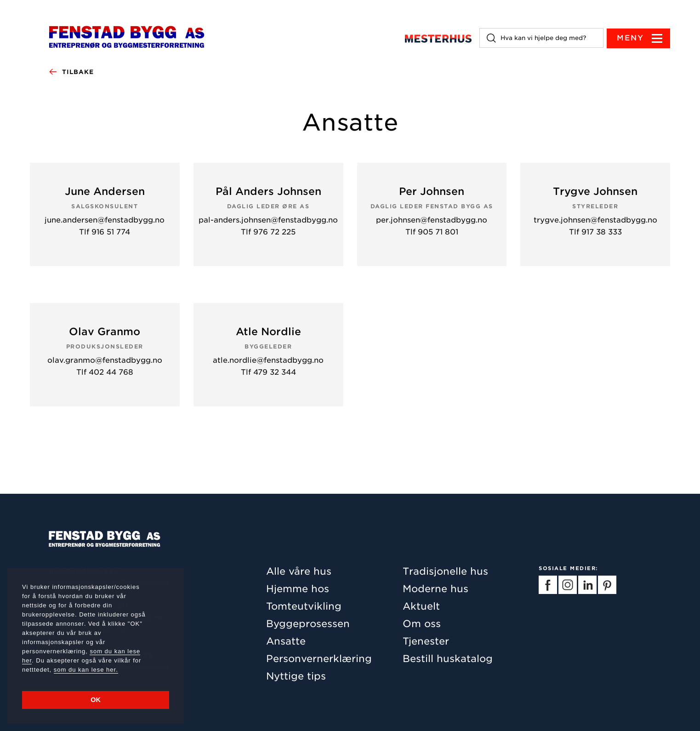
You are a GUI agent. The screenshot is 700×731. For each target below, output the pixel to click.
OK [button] (96, 700)
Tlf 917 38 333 (595, 232)
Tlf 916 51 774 (105, 232)
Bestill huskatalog (448, 659)
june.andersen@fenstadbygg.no (105, 220)
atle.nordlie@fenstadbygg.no (268, 361)
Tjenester (426, 641)
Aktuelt (421, 606)
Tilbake (71, 72)
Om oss (422, 624)
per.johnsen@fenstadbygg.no (432, 220)
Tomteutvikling (304, 606)
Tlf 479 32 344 (268, 372)
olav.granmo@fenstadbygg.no (105, 361)
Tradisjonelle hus (445, 571)
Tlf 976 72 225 (268, 232)
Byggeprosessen (308, 624)
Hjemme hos (298, 589)
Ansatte (286, 641)
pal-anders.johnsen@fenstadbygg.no (268, 220)
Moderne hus (435, 589)
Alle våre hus (299, 571)
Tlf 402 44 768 (105, 372)
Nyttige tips (296, 676)
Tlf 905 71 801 (432, 232)
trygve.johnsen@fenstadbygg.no (595, 220)
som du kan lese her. (86, 670)
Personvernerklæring (319, 659)
